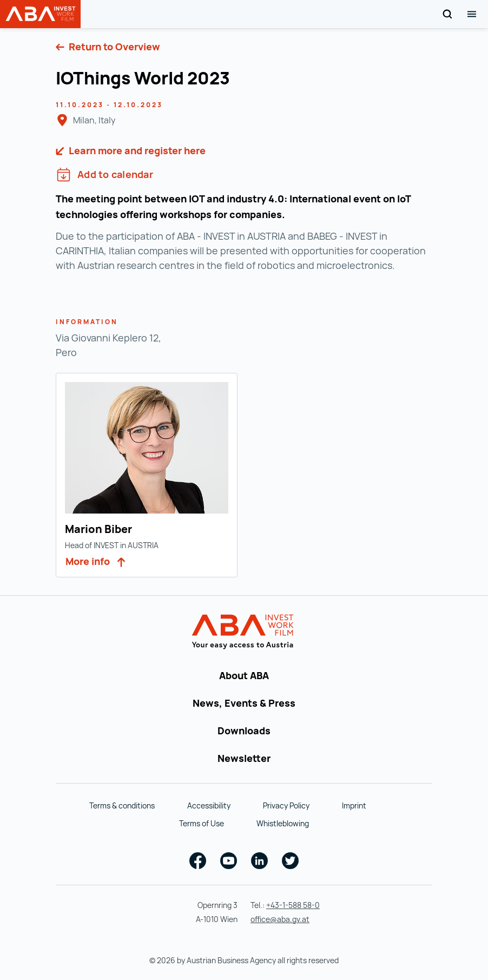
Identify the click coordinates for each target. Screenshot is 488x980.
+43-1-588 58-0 (293, 905)
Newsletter (244, 758)
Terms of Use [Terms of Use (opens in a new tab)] (202, 823)
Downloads (244, 731)
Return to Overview (113, 47)
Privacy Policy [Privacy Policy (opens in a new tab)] (286, 805)
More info (96, 561)
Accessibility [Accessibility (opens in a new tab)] (209, 805)
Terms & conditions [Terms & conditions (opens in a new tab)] (122, 805)
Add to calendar (105, 175)
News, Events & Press (244, 703)
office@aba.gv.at (280, 919)
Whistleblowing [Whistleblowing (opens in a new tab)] (283, 823)
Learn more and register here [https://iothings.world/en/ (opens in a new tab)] (136, 150)
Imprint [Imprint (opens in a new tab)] (354, 805)
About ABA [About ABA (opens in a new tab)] (244, 675)
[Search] (447, 14)
